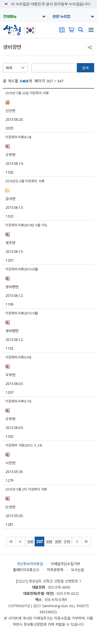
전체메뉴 (10, 17)
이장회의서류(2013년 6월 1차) (26, 225)
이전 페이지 (20, 542)
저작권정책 (55, 570)
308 (49, 542)
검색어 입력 (32, 63)
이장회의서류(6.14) (18, 137)
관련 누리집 (61, 17)
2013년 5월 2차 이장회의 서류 (26, 489)
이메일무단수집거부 (65, 564)
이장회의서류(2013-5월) (22, 313)
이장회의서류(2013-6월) (22, 269)
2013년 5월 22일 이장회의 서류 (27, 93)
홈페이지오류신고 (26, 570)
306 (30, 542)
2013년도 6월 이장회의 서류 (25, 181)
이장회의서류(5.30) (18, 357)
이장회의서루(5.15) (18, 401)
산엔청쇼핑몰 (71, 30)
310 (67, 542)
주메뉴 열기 (91, 30)
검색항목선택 (3, 63)
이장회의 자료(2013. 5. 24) (24, 445)
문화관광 (62, 30)
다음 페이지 (77, 542)
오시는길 (77, 570)
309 (58, 542)
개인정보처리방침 (30, 564)
